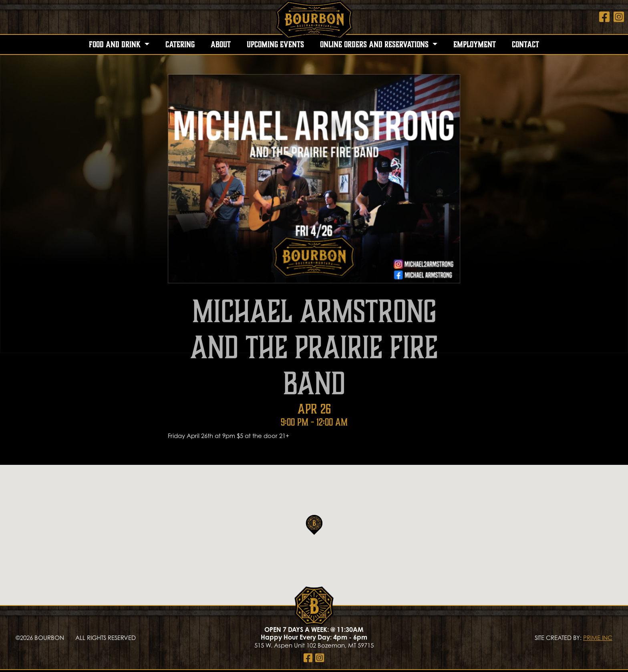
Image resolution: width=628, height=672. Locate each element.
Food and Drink (116, 44)
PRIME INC (598, 638)
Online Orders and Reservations (375, 44)
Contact (525, 44)
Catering (180, 44)
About (221, 44)
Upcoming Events (275, 44)
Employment (475, 44)
